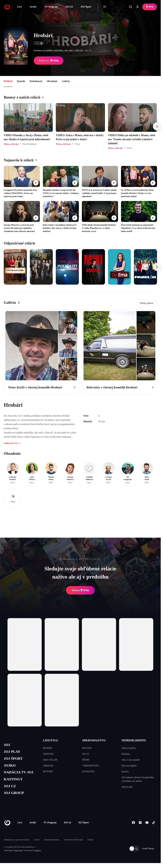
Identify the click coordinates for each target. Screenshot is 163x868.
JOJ (7, 745)
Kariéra (125, 771)
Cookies (37, 842)
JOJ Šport (86, 7)
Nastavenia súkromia (52, 842)
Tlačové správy (129, 748)
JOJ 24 (69, 7)
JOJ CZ (10, 788)
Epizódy (21, 81)
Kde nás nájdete (129, 766)
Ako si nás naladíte (131, 760)
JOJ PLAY (12, 752)
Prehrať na (49, 61)
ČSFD (39, 43)
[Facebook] (133, 825)
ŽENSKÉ (48, 748)
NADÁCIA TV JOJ (19, 774)
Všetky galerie (146, 303)
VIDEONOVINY (91, 766)
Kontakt (90, 842)
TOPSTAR (48, 754)
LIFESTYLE (51, 740)
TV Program (51, 7)
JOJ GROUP (14, 795)
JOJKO (10, 766)
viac (88, 51)
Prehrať (80, 590)
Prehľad (8, 81)
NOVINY (87, 748)
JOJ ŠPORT (14, 759)
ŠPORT (86, 760)
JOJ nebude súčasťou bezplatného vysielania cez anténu (138, 779)
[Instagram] (140, 825)
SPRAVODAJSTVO (94, 740)
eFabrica (38, 853)
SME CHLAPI (50, 760)
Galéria (66, 81)
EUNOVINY (89, 771)
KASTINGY (14, 781)
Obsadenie (52, 81)
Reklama (126, 754)
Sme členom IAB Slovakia (73, 842)
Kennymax (18, 853)
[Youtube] (147, 825)
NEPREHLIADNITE (134, 740)
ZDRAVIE (48, 766)
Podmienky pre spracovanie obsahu (16, 842)
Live (19, 7)
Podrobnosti (36, 81)
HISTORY (48, 771)
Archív (33, 7)
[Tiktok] (154, 825)
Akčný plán (127, 787)
